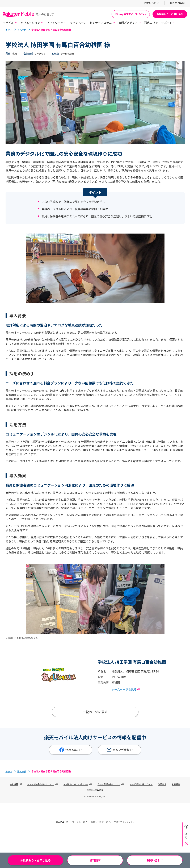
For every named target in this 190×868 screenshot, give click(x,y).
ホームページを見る (126, 689)
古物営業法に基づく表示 (141, 784)
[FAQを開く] (186, 834)
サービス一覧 (79, 822)
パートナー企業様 (95, 789)
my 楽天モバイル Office (131, 14)
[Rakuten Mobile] (29, 14)
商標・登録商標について (109, 784)
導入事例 (22, 30)
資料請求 (95, 860)
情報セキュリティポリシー (76, 784)
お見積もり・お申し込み (170, 14)
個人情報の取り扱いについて (41, 784)
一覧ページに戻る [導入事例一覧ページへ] (95, 712)
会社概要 (14, 784)
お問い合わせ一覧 (99, 822)
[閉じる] (186, 843)
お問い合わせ (155, 860)
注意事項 (162, 784)
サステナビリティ (122, 822)
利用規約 (176, 784)
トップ (9, 30)
